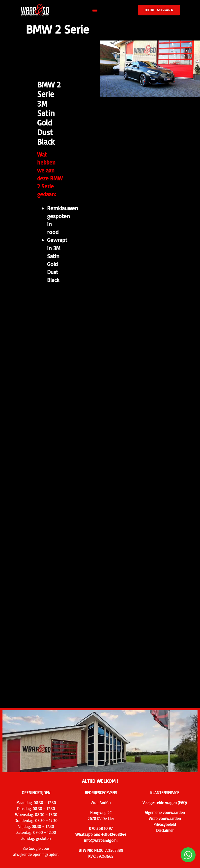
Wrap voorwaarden (165, 819)
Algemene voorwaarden (165, 813)
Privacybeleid (165, 825)
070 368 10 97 (101, 828)
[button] (95, 10)
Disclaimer (165, 830)
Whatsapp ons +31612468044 (101, 834)
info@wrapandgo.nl (101, 840)
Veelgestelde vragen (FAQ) (165, 803)
